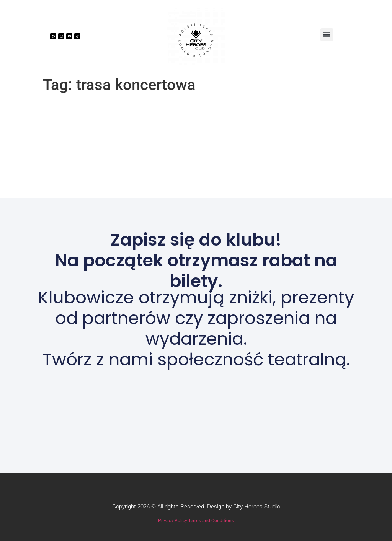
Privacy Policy (173, 521)
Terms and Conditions (211, 521)
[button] (327, 35)
